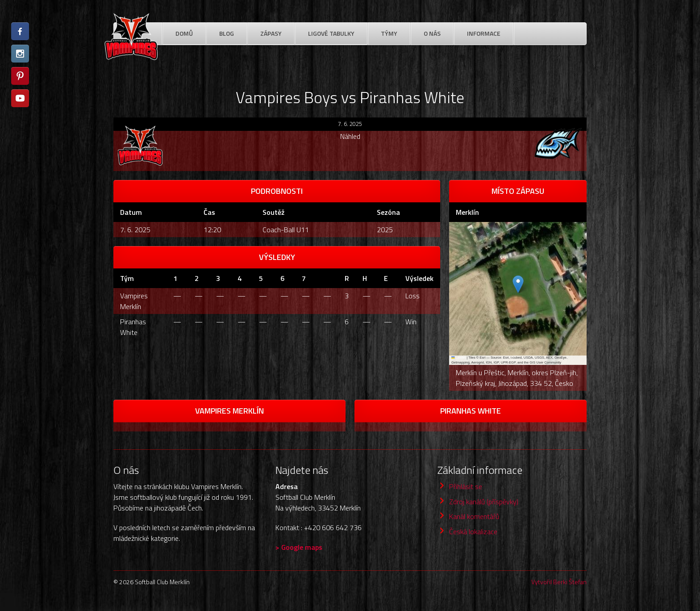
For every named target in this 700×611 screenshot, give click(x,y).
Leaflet (458, 358)
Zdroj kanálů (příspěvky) (484, 502)
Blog (227, 33)
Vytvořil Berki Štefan (559, 582)
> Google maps (299, 547)
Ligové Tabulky (331, 33)
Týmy (389, 33)
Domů (184, 33)
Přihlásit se (466, 486)
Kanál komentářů (474, 516)
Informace (484, 33)
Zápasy (271, 33)
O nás (432, 33)
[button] (518, 284)
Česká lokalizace (473, 531)
